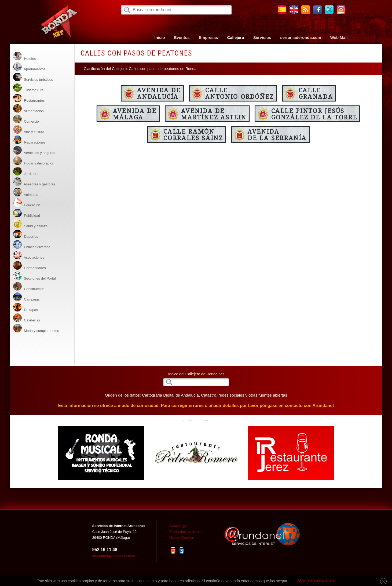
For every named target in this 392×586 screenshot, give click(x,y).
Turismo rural (29, 88)
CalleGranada (316, 93)
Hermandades (30, 265)
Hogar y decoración (34, 161)
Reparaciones (29, 140)
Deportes (26, 234)
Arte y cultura (29, 129)
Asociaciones (29, 255)
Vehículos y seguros (34, 150)
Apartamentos (29, 67)
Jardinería (26, 171)
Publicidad (27, 213)
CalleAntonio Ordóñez (240, 93)
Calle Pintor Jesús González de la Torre (314, 114)
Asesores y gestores (34, 182)
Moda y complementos (36, 328)
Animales (26, 192)
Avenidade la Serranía (277, 134)
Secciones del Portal (34, 276)
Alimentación (28, 109)
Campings (26, 297)
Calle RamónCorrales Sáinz (193, 134)
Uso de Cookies (182, 538)
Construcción (29, 286)
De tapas (26, 307)
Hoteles (25, 56)
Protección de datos (185, 532)
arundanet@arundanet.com (113, 556)
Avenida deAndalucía (159, 93)
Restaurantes (29, 98)
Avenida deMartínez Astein (214, 114)
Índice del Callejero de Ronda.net (196, 374)
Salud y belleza (30, 224)
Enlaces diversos (32, 245)
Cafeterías (27, 318)
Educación (27, 203)
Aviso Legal (178, 526)
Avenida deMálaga (135, 114)
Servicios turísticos (33, 77)
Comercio (26, 119)
